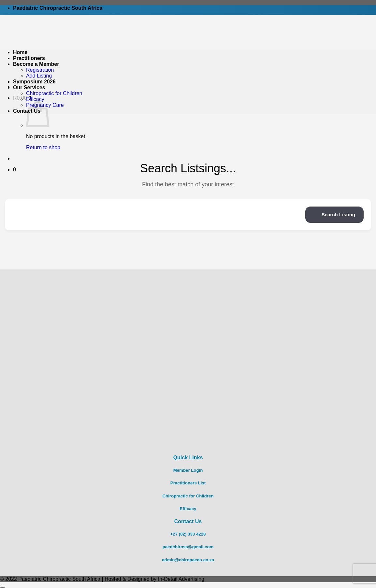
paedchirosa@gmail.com (188, 547)
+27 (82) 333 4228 (188, 534)
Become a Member (36, 64)
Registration (40, 70)
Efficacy (35, 99)
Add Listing (39, 76)
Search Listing (334, 215)
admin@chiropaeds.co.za (188, 560)
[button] (14, 170)
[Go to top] (3, 587)
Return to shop (43, 147)
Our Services (29, 87)
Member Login (188, 470)
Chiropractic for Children (54, 93)
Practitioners (29, 58)
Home (20, 52)
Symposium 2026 (34, 82)
